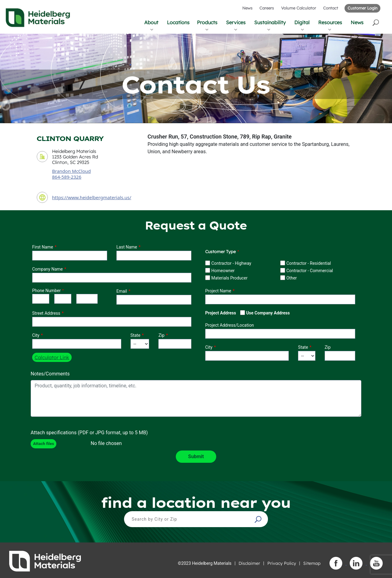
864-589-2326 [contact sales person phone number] (67, 177)
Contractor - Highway (231, 263)
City (36, 335)
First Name (43, 247)
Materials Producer (229, 278)
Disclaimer (249, 563)
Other (292, 278)
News (247, 8)
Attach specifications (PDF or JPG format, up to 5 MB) (89, 433)
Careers (267, 8)
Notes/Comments (50, 374)
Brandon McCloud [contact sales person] (72, 171)
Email (122, 291)
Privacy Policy (282, 563)
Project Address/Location (230, 325)
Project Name (218, 291)
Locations (178, 22)
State (136, 335)
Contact (331, 8)
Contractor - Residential (309, 263)
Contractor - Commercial (310, 271)
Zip (161, 335)
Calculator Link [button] (52, 357)
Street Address (46, 313)
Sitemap (312, 563)
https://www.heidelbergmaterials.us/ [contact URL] (92, 197)
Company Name (47, 269)
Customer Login (362, 8)
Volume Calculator (299, 8)
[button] (376, 22)
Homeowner (223, 271)
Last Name (127, 247)
